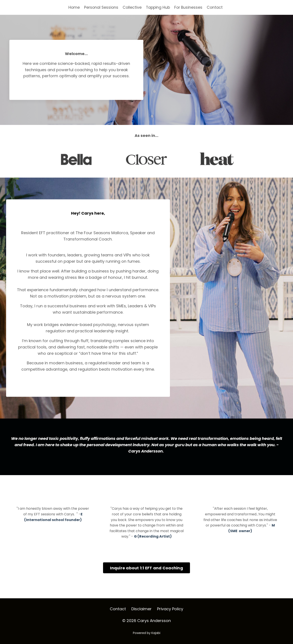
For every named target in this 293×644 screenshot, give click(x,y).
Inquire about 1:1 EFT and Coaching (146, 572)
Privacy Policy (170, 613)
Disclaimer (141, 613)
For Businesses (189, 7)
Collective (132, 7)
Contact (216, 7)
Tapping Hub (158, 7)
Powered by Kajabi (147, 637)
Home (73, 7)
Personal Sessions (100, 7)
